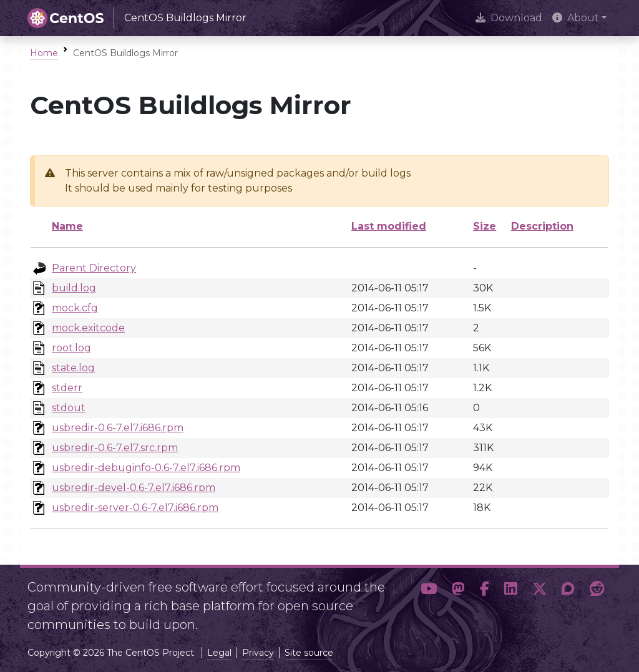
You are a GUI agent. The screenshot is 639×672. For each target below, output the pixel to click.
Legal (219, 653)
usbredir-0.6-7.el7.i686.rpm (118, 428)
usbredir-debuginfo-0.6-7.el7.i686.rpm (146, 468)
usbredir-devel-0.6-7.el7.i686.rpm (134, 488)
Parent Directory (94, 268)
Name (67, 226)
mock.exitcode (88, 328)
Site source (309, 653)
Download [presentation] (509, 18)
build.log (74, 288)
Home (44, 53)
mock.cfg (75, 308)
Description (542, 226)
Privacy (258, 653)
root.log (71, 348)
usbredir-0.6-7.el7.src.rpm (115, 448)
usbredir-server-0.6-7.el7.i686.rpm (135, 508)
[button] (429, 601)
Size (485, 226)
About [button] (576, 18)
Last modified (389, 226)
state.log (73, 368)
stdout (69, 408)
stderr (67, 388)
